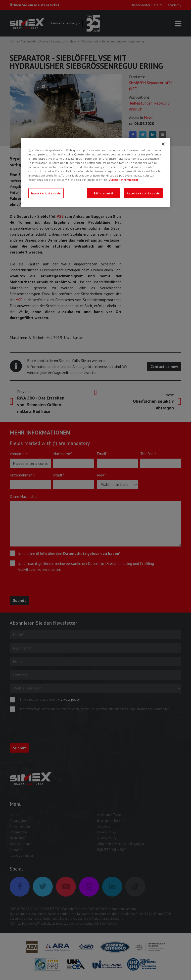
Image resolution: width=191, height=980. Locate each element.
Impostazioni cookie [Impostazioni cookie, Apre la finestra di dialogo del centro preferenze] (46, 193)
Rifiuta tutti (103, 193)
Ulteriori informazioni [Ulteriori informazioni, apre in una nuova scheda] (123, 180)
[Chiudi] (163, 144)
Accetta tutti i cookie (143, 193)
